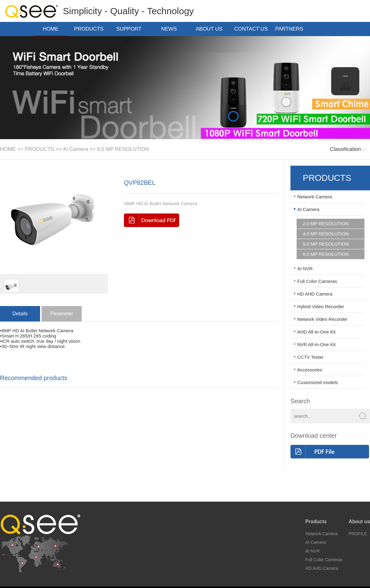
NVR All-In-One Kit (316, 344)
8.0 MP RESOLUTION (123, 149)
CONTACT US (251, 29)
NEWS (171, 29)
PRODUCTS (90, 29)
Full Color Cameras (317, 281)
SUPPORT (131, 29)
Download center (314, 436)
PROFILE (358, 534)
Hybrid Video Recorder (321, 306)
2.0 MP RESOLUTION (326, 224)
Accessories (310, 370)
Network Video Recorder (322, 319)
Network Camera (315, 197)
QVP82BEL (140, 183)
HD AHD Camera (315, 294)
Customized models (318, 382)
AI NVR (305, 269)
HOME (51, 29)
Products (316, 522)
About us (359, 522)
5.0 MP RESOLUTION (326, 244)
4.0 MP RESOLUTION (326, 234)
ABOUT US (211, 29)
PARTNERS (291, 29)
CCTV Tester (310, 357)
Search (300, 401)
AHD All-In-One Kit (316, 332)
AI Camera (75, 149)
